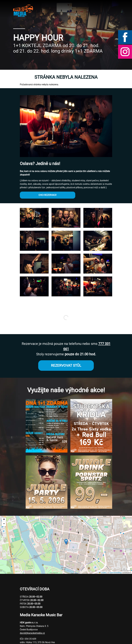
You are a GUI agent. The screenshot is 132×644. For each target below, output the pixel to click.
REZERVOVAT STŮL (66, 366)
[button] (34, 227)
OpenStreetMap (116, 573)
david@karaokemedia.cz (32, 633)
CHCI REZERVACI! (47, 195)
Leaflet (103, 573)
